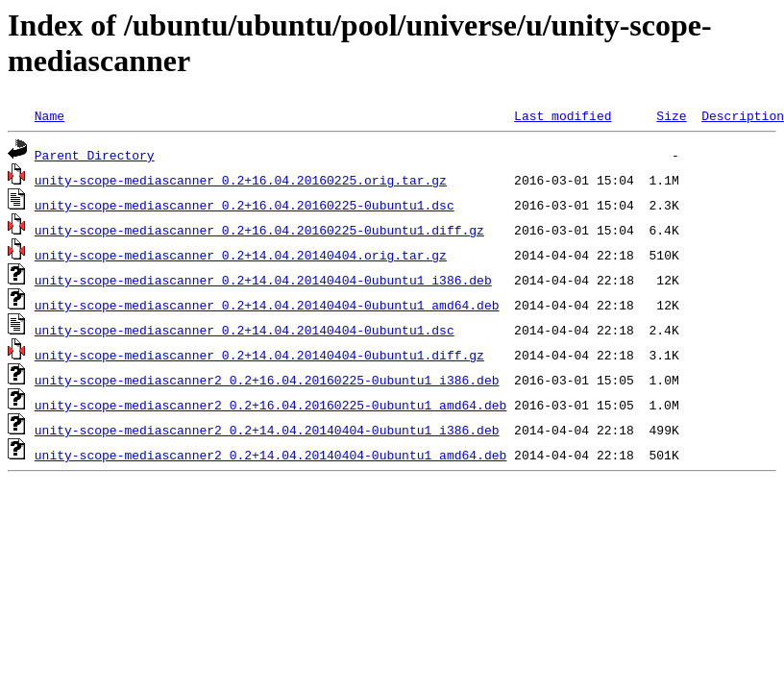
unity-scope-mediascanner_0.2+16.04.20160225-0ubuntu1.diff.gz (259, 230)
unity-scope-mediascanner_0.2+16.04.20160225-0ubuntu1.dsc (245, 205)
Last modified (563, 115)
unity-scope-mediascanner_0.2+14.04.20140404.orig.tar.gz (241, 255)
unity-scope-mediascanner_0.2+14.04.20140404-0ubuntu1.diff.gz (259, 355)
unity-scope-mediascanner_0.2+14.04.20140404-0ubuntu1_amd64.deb (267, 305)
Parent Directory (95, 155)
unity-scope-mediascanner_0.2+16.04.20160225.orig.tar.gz (241, 180)
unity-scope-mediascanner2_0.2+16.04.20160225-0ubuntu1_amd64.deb (270, 405)
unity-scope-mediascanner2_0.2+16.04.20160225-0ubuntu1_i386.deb (267, 380)
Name (49, 115)
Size (671, 115)
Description (743, 115)
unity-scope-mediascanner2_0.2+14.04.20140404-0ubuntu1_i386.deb (267, 430)
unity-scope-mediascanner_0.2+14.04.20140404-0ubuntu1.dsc (245, 330)
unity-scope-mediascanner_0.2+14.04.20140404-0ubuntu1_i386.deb (263, 280)
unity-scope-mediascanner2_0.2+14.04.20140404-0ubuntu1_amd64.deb (270, 455)
